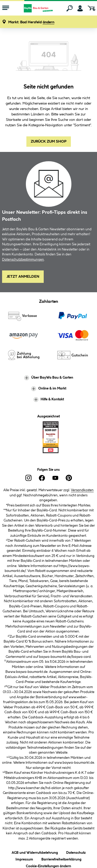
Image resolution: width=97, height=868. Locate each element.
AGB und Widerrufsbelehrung (35, 852)
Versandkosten (82, 490)
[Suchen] (70, 8)
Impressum (24, 859)
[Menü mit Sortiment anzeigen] (6, 8)
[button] (31, 22)
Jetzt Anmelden (23, 277)
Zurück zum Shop (49, 142)
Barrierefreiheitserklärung (61, 859)
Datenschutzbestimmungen (23, 260)
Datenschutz (76, 852)
